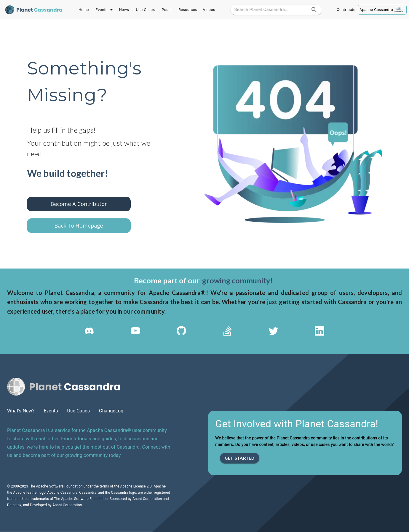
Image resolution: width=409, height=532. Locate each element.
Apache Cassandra (382, 10)
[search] (314, 10)
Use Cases (145, 10)
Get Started (240, 458)
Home (84, 10)
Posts (167, 10)
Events (104, 10)
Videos (209, 10)
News (124, 10)
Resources (188, 10)
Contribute (346, 10)
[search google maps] (271, 10)
